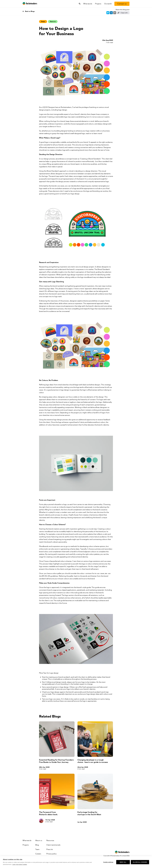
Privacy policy (51, 854)
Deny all (123, 862)
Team (37, 849)
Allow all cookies (140, 862)
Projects (98, 4)
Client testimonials (53, 845)
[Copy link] (123, 13)
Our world (108, 4)
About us (39, 840)
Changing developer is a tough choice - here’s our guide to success (93, 761)
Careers (38, 854)
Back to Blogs (29, 11)
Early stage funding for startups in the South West (89, 813)
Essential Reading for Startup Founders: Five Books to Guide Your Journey (57, 761)
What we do (88, 4)
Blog (37, 845)
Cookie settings (108, 862)
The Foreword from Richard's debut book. (48, 813)
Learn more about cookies (20, 864)
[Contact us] (122, 4)
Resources (50, 840)
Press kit (50, 849)
